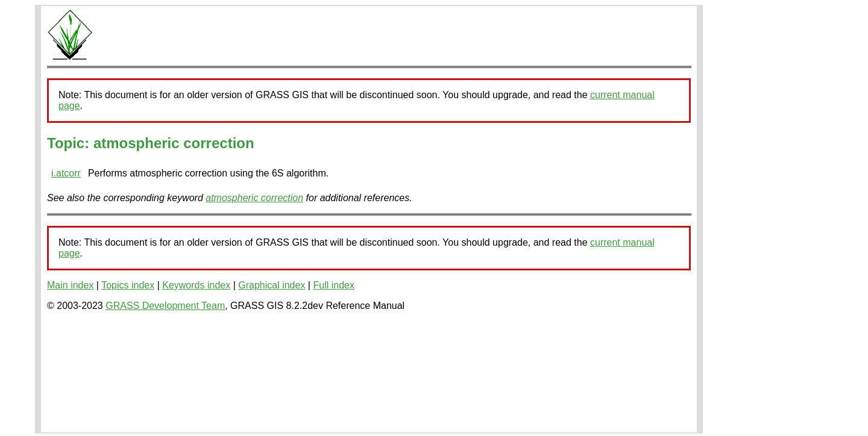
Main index (70, 285)
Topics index (128, 285)
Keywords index (196, 285)
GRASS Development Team (165, 306)
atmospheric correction (254, 198)
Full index (333, 285)
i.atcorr (66, 173)
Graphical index (272, 285)
